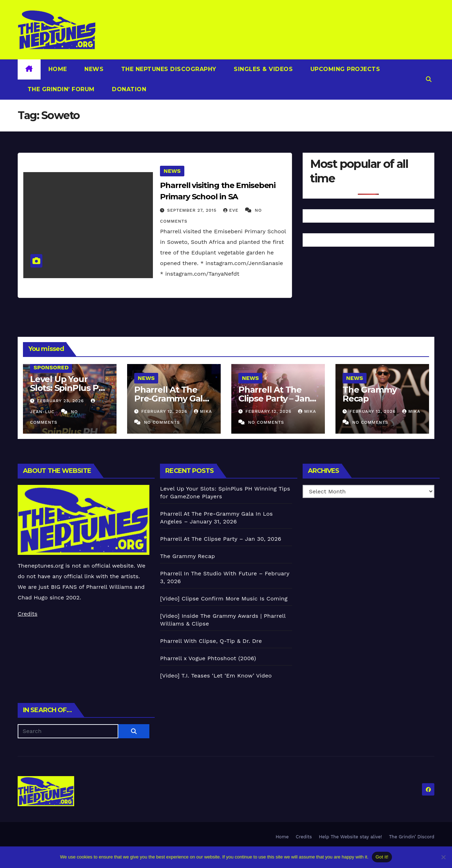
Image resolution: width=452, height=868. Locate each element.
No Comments (162, 422)
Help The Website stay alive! (350, 837)
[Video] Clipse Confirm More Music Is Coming (224, 599)
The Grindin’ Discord (412, 837)
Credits (28, 614)
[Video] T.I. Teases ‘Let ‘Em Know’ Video (216, 676)
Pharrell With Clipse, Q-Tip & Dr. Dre (211, 641)
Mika (203, 411)
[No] (443, 857)
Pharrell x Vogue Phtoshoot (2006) (208, 658)
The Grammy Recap (370, 394)
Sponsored (51, 367)
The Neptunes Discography (168, 69)
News (93, 69)
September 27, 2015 (193, 210)
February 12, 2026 (165, 411)
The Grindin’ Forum (60, 89)
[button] (429, 79)
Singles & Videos (263, 69)
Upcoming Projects (344, 69)
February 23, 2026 (61, 401)
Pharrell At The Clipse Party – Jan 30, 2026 (274, 398)
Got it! (382, 857)
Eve (232, 210)
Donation (128, 89)
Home (58, 69)
